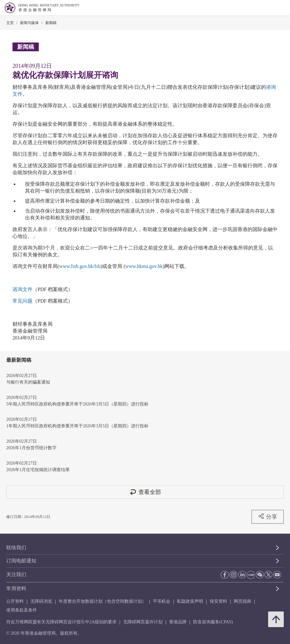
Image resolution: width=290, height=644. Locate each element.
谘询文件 (22, 289)
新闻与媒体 (29, 23)
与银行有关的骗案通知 (28, 382)
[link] (269, 8)
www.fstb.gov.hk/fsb (80, 266)
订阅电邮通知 (21, 561)
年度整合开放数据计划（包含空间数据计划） (102, 601)
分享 (268, 516)
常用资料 (16, 589)
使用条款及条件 (22, 610)
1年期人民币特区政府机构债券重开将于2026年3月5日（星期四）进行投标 (77, 426)
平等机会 (162, 601)
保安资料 (218, 601)
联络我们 (16, 548)
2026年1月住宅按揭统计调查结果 (38, 470)
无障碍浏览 (41, 601)
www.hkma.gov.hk (144, 266)
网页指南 (242, 601)
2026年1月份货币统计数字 (31, 448)
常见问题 (22, 301)
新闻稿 (51, 23)
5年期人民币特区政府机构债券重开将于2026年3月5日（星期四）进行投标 (77, 404)
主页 (10, 23)
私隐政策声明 (190, 601)
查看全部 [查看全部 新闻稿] (145, 492)
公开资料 (15, 601)
